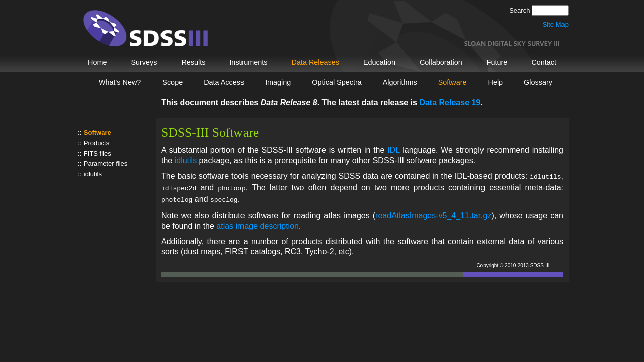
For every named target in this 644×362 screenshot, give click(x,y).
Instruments (248, 62)
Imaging (278, 82)
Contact (544, 62)
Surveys (144, 62)
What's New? (120, 82)
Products (96, 143)
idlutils (93, 174)
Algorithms (400, 82)
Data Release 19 (450, 102)
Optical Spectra (337, 82)
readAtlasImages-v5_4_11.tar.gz (433, 212)
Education (379, 62)
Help (496, 82)
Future (497, 62)
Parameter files (105, 164)
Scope (172, 82)
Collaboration (441, 62)
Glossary (538, 82)
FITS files (97, 154)
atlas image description (258, 223)
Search (520, 10)
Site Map (556, 24)
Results (193, 62)
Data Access (224, 82)
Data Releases (315, 62)
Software (453, 82)
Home (97, 62)
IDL (393, 150)
